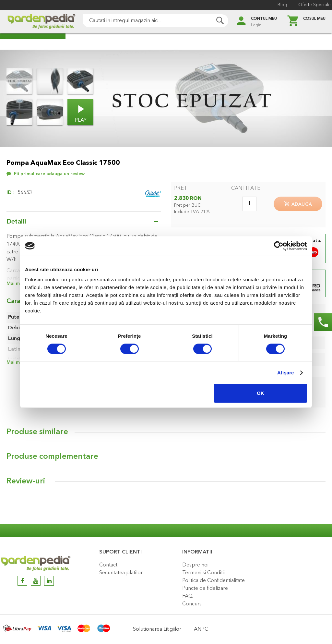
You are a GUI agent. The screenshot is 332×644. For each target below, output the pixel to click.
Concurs (192, 604)
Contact (108, 565)
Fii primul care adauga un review (49, 174)
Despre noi (195, 565)
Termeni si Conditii (203, 573)
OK (261, 393)
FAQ (187, 596)
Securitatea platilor (121, 573)
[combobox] (147, 21)
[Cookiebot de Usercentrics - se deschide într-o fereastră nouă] (279, 246)
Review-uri (26, 487)
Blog (277, 5)
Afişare (286, 373)
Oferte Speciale (309, 5)
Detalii (16, 222)
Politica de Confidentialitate (213, 581)
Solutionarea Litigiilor (157, 629)
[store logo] (32, 22)
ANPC (201, 629)
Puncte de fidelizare (205, 589)
